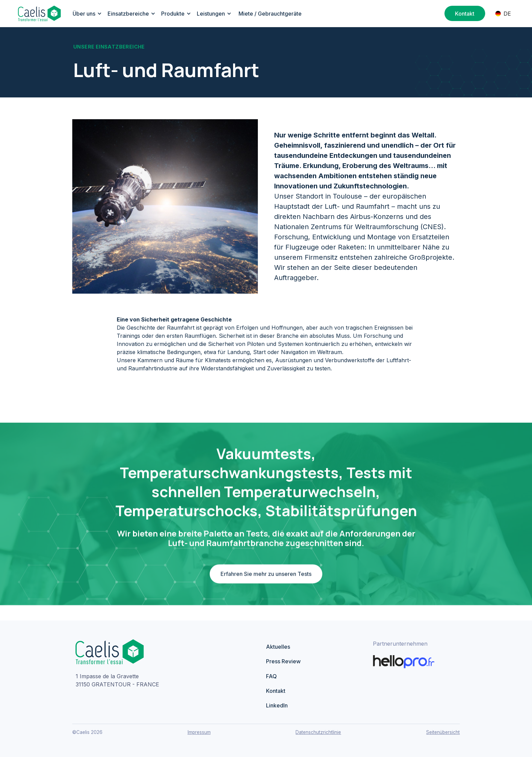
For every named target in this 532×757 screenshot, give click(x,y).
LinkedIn (277, 705)
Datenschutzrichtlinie (318, 732)
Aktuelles (278, 647)
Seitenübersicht (443, 732)
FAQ (271, 676)
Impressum (199, 732)
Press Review (283, 661)
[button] (86, 14)
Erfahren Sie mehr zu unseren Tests (266, 577)
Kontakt (276, 691)
